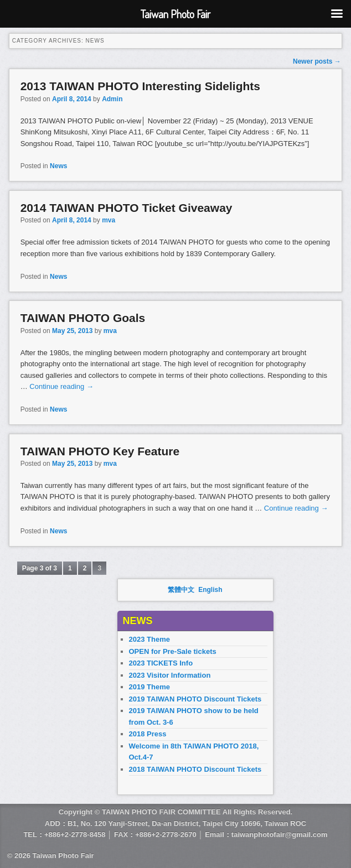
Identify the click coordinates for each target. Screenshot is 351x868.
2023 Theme (149, 639)
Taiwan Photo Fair (63, 856)
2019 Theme (149, 687)
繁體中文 (181, 590)
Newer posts (317, 61)
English (210, 590)
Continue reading (61, 386)
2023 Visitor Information (170, 675)
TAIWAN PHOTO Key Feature (100, 451)
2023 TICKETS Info (161, 663)
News (58, 166)
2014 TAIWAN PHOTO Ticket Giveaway (127, 208)
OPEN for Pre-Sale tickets (173, 651)
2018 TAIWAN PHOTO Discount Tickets (195, 769)
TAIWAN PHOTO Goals (83, 318)
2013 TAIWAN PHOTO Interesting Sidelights (140, 86)
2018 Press (148, 734)
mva (109, 220)
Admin (112, 99)
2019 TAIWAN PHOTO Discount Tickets (195, 699)
